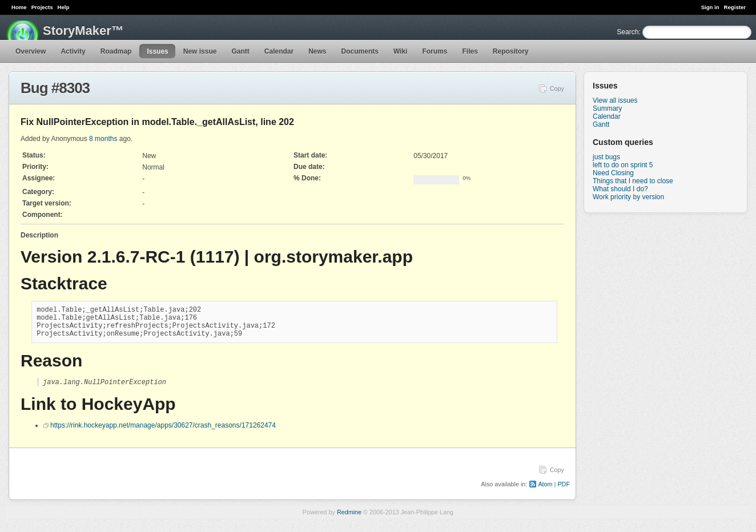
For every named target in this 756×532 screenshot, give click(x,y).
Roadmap (116, 51)
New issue (200, 51)
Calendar (279, 51)
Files (470, 51)
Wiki (401, 51)
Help (64, 7)
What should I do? (620, 189)
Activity (73, 51)
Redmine (349, 520)
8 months (103, 139)
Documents (360, 51)
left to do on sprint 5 (623, 165)
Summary (607, 108)
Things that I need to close (633, 181)
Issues (157, 51)
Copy (557, 88)
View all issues (615, 100)
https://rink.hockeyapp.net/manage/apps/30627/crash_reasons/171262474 (163, 433)
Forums (435, 51)
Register (735, 7)
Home (19, 7)
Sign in (710, 7)
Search (628, 32)
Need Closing (613, 173)
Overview (31, 51)
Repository (511, 51)
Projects (42, 7)
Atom (545, 492)
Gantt (240, 51)
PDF (564, 492)
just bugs (606, 157)
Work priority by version (628, 197)
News (317, 51)
